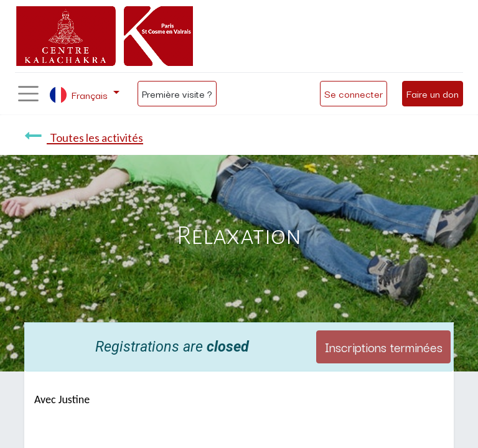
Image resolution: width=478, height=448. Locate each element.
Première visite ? (177, 93)
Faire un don (433, 93)
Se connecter (354, 93)
